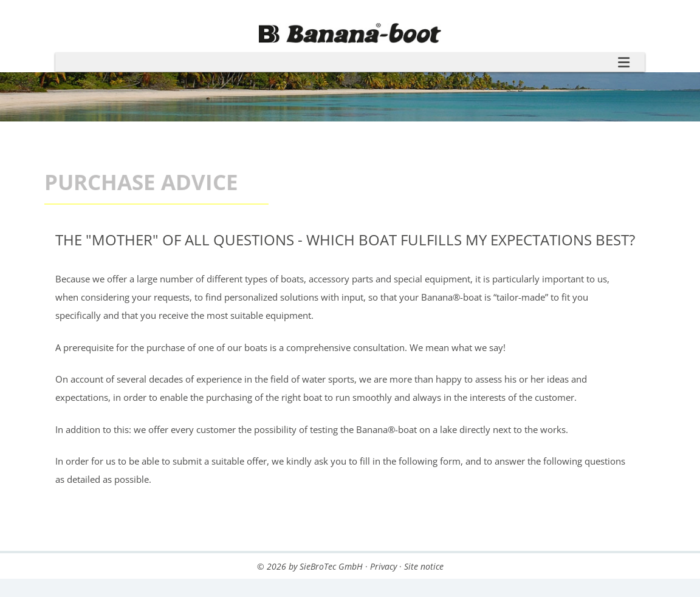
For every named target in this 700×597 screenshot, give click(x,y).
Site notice (424, 566)
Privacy (383, 566)
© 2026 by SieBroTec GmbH (310, 566)
